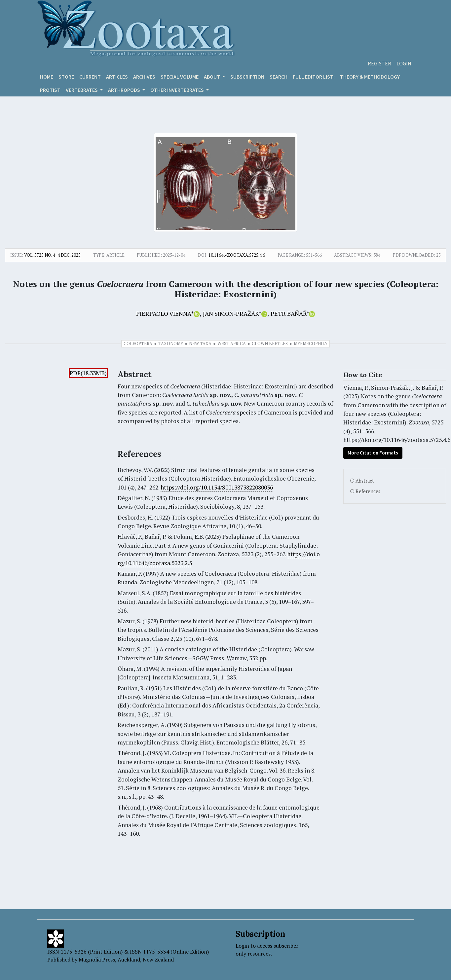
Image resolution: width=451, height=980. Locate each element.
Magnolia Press (97, 960)
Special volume (180, 77)
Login (404, 63)
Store (66, 77)
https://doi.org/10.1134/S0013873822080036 (217, 487)
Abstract (365, 481)
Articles (117, 77)
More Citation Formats (373, 453)
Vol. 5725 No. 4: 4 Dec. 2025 (52, 255)
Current (90, 77)
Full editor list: (314, 77)
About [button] (212, 77)
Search (279, 77)
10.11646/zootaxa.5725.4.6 (237, 255)
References (368, 491)
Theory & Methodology (370, 77)
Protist (50, 90)
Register (379, 63)
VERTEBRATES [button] (82, 90)
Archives (144, 77)
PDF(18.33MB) (88, 373)
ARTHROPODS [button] (125, 90)
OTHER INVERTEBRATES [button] (178, 90)
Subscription (247, 77)
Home (47, 77)
